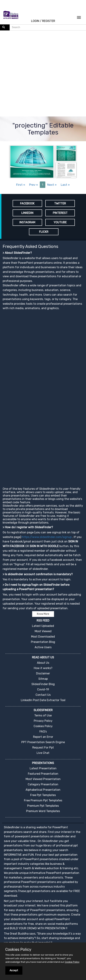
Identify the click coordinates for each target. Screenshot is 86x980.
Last (65, 185)
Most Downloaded (43, 637)
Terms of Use (43, 715)
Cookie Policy (72, 962)
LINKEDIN (27, 213)
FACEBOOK (27, 203)
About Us (43, 663)
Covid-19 (43, 689)
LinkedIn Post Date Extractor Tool (43, 700)
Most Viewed (43, 631)
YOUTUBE (60, 222)
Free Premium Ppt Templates (43, 800)
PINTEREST (60, 213)
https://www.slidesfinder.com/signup (47, 537)
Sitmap (43, 679)
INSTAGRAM (27, 222)
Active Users (43, 647)
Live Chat (43, 753)
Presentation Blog (43, 642)
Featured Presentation (43, 774)
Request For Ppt (43, 748)
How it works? (43, 668)
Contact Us (43, 695)
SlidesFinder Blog (43, 684)
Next (52, 185)
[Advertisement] (42, 74)
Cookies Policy (43, 726)
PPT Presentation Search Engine (43, 742)
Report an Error (43, 737)
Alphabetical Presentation (43, 790)
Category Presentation (43, 784)
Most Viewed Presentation (43, 779)
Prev (33, 185)
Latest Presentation (43, 768)
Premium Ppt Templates (43, 806)
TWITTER (60, 203)
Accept (14, 970)
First (21, 185)
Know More (43, 614)
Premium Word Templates (43, 811)
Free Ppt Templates (43, 795)
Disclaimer (43, 673)
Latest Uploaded (43, 626)
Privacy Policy (43, 721)
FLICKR (44, 232)
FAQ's (43, 731)
